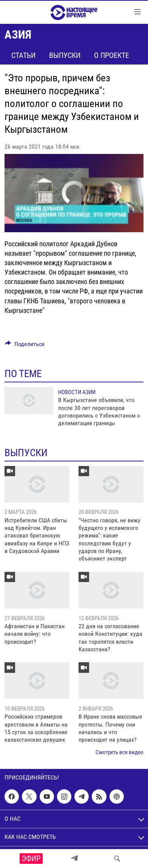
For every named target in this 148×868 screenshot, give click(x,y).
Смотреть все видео (119, 752)
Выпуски (65, 55)
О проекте (112, 55)
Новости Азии (77, 392)
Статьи (23, 55)
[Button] (25, 346)
